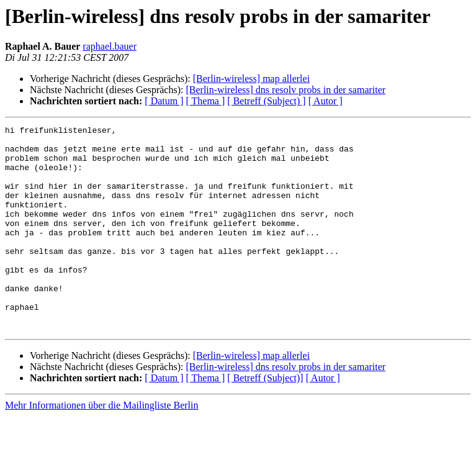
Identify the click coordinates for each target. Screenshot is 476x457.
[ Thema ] (206, 101)
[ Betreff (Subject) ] (266, 101)
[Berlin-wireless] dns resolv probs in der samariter (285, 90)
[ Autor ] (326, 101)
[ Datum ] (164, 101)
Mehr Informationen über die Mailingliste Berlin (101, 446)
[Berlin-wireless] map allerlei (251, 79)
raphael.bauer (110, 46)
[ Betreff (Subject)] (265, 419)
